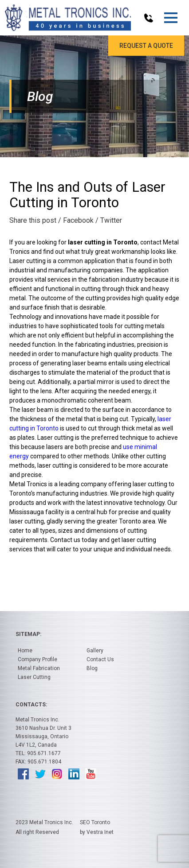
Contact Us (100, 659)
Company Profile (37, 659)
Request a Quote (146, 46)
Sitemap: (28, 634)
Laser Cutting (34, 677)
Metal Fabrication (39, 668)
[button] (171, 18)
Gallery (95, 651)
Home (25, 651)
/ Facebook (76, 220)
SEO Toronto (95, 822)
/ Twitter (109, 220)
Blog (92, 668)
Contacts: (31, 705)
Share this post (33, 220)
